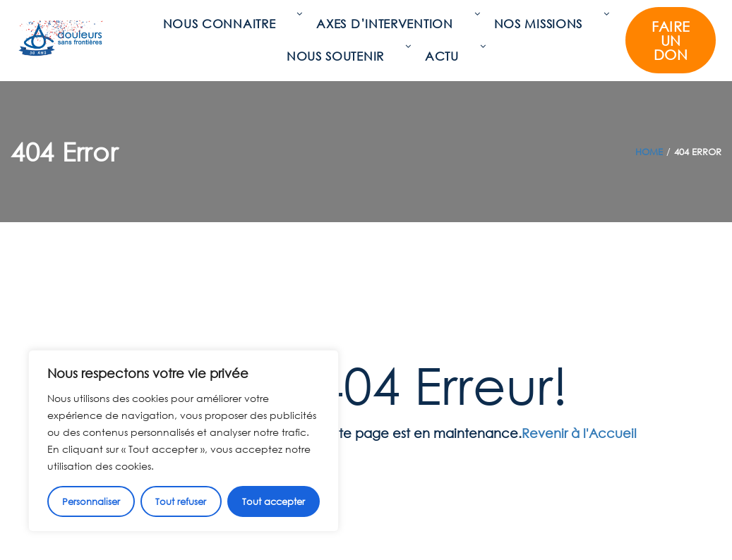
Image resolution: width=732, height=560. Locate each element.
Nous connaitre (223, 24)
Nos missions (542, 24)
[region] (184, 441)
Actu (445, 56)
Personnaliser (91, 501)
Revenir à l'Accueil (579, 433)
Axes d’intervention (388, 24)
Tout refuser (181, 501)
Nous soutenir (339, 56)
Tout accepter (274, 501)
